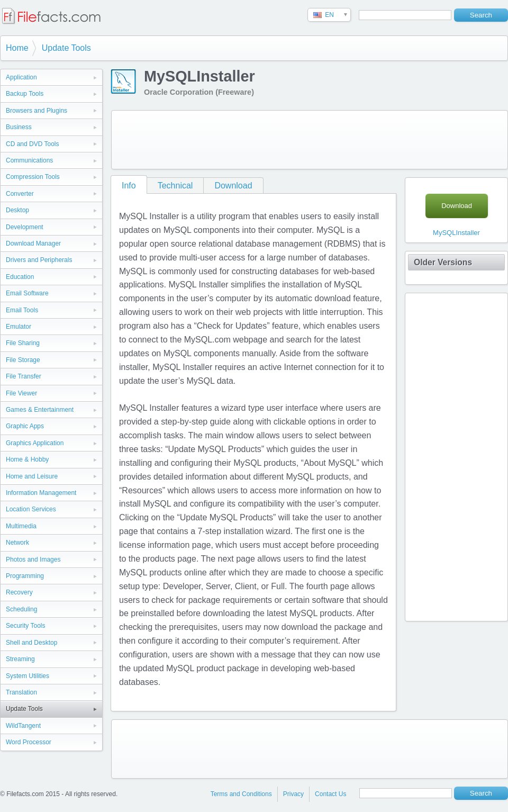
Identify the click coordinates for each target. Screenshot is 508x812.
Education (20, 277)
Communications (29, 160)
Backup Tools (25, 94)
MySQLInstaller (456, 233)
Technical (175, 186)
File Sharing (23, 343)
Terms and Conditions (241, 794)
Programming (25, 576)
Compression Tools (33, 177)
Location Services (31, 509)
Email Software (27, 293)
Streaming (20, 659)
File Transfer (24, 376)
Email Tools (22, 310)
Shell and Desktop (31, 643)
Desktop (17, 210)
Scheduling (21, 609)
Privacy (293, 794)
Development (25, 227)
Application (21, 77)
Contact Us (330, 794)
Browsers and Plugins (37, 111)
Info (129, 186)
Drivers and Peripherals (39, 260)
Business (19, 127)
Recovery (19, 592)
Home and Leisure (32, 476)
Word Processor (29, 742)
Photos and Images (33, 560)
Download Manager (33, 243)
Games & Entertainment (40, 410)
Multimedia (21, 526)
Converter (20, 194)
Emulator (19, 327)
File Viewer (21, 393)
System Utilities (28, 676)
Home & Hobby (27, 459)
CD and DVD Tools (33, 144)
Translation (21, 692)
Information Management (41, 493)
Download (233, 186)
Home (17, 48)
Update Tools (66, 48)
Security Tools (25, 626)
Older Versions (443, 262)
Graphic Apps (25, 426)
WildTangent (23, 726)
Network (17, 543)
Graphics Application (35, 443)
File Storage (23, 360)
